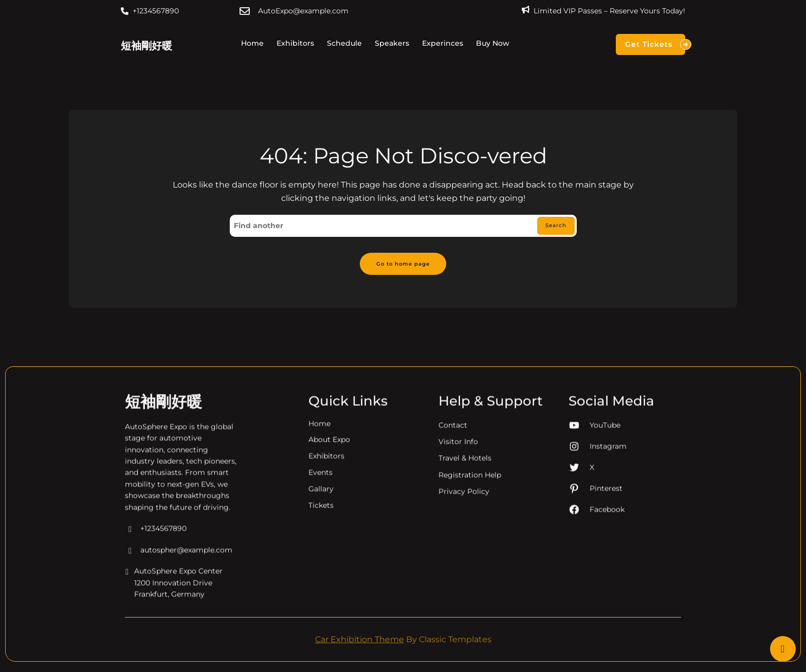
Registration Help (470, 581)
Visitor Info (458, 548)
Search (552, 227)
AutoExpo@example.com (303, 11)
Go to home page (403, 267)
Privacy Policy (464, 598)
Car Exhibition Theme (360, 644)
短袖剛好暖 (146, 46)
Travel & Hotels (465, 565)
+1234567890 (156, 11)
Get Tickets (655, 44)
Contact (453, 531)
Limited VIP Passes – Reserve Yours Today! (609, 11)
